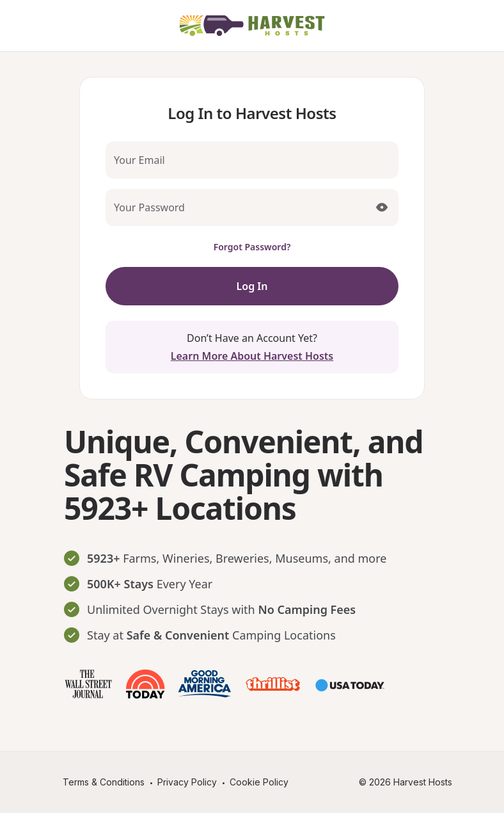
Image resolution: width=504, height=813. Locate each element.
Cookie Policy (259, 782)
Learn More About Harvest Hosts (252, 356)
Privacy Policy (187, 782)
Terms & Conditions (104, 782)
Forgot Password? (252, 247)
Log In (252, 286)
